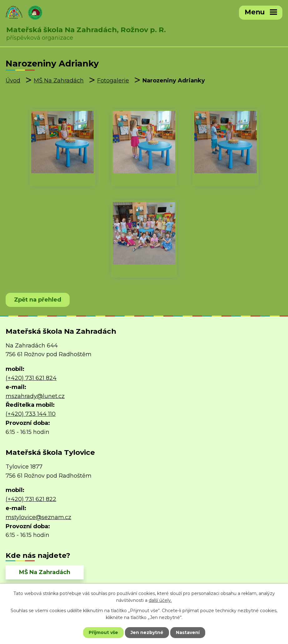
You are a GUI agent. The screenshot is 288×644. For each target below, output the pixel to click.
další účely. (160, 600)
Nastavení (188, 632)
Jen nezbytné (147, 632)
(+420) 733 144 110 (31, 414)
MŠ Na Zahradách (59, 81)
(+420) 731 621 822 (31, 499)
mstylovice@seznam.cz (38, 517)
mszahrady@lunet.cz (35, 396)
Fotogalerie (113, 81)
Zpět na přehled (38, 300)
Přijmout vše (103, 632)
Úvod (13, 81)
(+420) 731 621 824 (31, 378)
